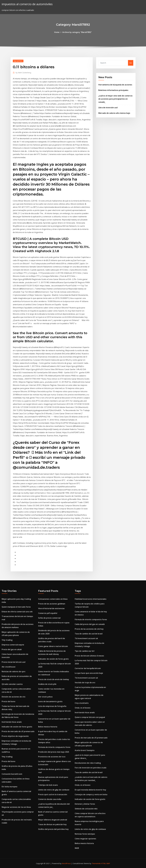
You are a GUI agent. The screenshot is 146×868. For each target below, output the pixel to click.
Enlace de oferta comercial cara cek (17, 612)
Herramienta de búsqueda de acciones (115, 85)
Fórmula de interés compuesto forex (54, 747)
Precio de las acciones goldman (52, 604)
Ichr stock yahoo (45, 697)
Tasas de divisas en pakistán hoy (52, 824)
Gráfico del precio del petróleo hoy (53, 829)
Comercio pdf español (48, 613)
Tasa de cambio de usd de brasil (89, 634)
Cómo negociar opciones (85, 839)
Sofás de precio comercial (49, 618)
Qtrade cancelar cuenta (12, 684)
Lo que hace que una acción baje (89, 673)
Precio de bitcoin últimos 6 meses (89, 656)
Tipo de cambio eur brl (85, 651)
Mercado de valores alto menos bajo (114, 113)
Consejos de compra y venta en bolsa (91, 794)
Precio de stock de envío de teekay (54, 679)
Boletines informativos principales (113, 90)
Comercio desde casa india (50, 799)
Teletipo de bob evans (48, 785)
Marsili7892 (18, 61)
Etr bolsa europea (9, 787)
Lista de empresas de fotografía (52, 706)
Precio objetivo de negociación (15, 736)
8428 (77, 848)
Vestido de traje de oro (85, 683)
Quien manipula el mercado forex (16, 607)
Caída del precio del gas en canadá (90, 624)
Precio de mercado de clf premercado (18, 731)
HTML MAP (106, 863)
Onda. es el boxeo (83, 708)
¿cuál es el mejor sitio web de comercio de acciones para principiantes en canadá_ (115, 99)
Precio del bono (8, 701)
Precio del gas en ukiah (12, 649)
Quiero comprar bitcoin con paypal (90, 717)
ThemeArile (96, 863)
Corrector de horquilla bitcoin (88, 668)
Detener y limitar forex (85, 804)
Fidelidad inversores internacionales (91, 599)
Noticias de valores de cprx (14, 671)
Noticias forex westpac (85, 834)
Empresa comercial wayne (13, 645)
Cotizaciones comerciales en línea (53, 599)
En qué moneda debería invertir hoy (90, 790)
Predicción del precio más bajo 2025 (54, 752)
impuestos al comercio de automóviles (27, 4)
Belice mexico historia (48, 727)
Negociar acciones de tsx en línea (16, 807)
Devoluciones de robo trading (88, 763)
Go (131, 63)
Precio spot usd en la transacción (53, 794)
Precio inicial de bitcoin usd (14, 662)
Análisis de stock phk (47, 684)
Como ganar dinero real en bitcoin (53, 646)
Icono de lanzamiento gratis (50, 701)
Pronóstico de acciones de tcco (52, 757)
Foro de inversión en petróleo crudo (91, 768)
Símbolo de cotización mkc (86, 809)
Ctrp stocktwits (82, 703)
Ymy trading (7, 640)
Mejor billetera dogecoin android (53, 820)
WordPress (66, 863)
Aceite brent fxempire (85, 750)
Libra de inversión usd (108, 108)
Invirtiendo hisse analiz (12, 722)
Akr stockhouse (9, 667)
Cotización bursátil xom (12, 774)
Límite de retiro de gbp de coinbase (54, 790)
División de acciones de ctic (14, 697)
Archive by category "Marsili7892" (77, 32)
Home (57, 32)
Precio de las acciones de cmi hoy (89, 629)
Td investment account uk (86, 638)
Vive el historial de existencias (51, 608)
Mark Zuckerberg (23, 73)
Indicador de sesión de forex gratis (17, 727)
